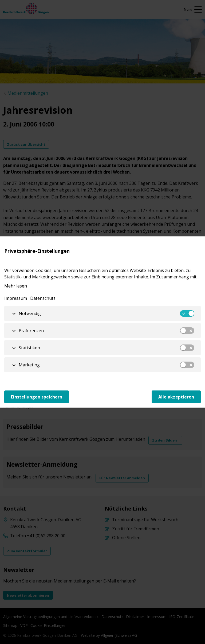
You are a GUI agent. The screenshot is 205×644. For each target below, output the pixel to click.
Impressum (16, 298)
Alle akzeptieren (176, 397)
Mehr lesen (16, 286)
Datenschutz (43, 298)
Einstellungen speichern (37, 397)
